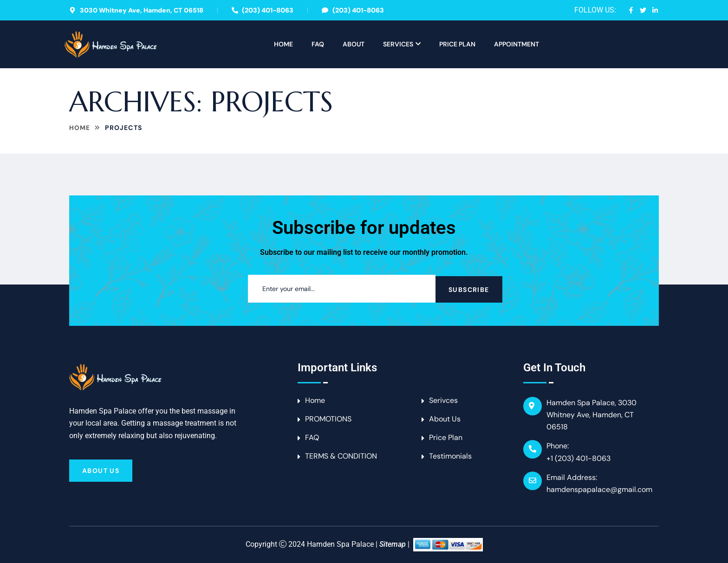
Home (283, 44)
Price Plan (457, 44)
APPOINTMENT (517, 44)
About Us (101, 471)
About (354, 44)
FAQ (318, 44)
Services (398, 44)
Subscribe (469, 289)
